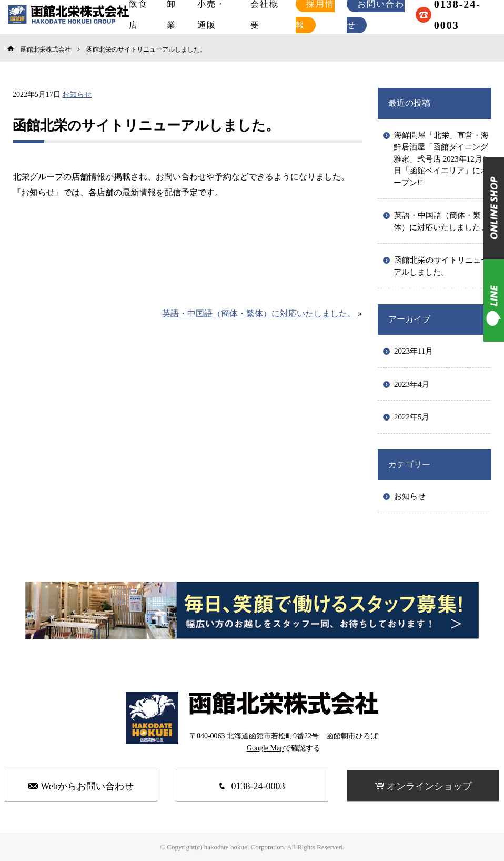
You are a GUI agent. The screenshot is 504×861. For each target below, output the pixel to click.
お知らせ (77, 94)
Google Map (265, 748)
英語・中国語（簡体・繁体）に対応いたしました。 (259, 313)
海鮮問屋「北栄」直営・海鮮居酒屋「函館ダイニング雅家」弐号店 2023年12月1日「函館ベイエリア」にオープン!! (441, 159)
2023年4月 (412, 384)
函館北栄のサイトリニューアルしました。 (441, 266)
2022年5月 (412, 417)
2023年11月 (414, 351)
